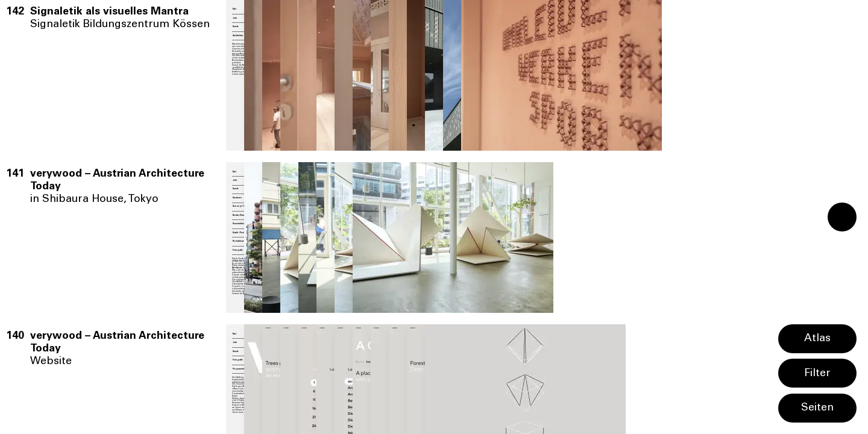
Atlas (817, 339)
